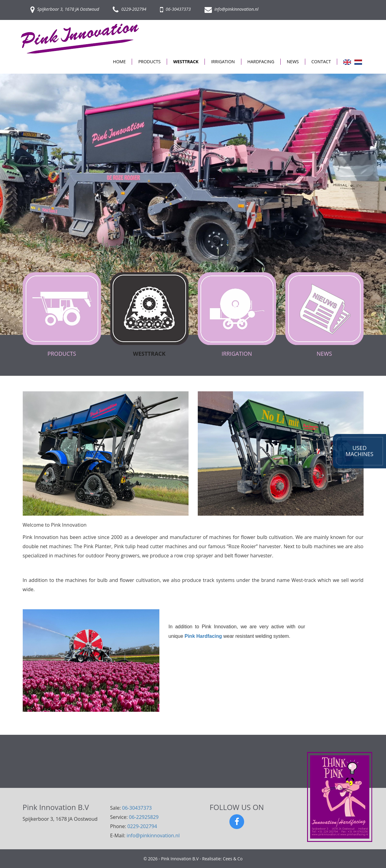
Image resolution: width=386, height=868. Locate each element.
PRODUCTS (149, 62)
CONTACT (321, 62)
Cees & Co (233, 859)
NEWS (293, 62)
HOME (119, 62)
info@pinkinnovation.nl (232, 9)
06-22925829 (144, 817)
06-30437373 (175, 9)
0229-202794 (129, 9)
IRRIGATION (223, 62)
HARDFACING (261, 62)
